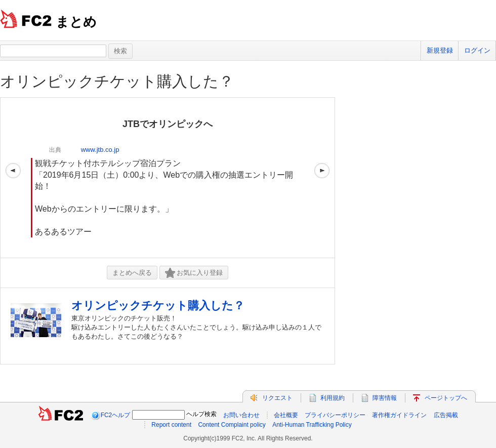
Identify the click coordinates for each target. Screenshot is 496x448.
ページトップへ (446, 398)
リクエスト (277, 398)
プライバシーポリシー (335, 415)
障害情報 (385, 398)
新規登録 (440, 50)
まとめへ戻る (132, 273)
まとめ (76, 22)
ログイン (477, 50)
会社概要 (286, 415)
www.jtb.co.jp (100, 150)
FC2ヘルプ (116, 415)
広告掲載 (446, 415)
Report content (171, 425)
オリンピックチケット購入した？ (117, 81)
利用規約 (333, 398)
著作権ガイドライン (399, 415)
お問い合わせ (241, 415)
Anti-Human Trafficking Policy (312, 425)
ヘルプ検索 (201, 414)
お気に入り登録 (194, 273)
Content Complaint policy (232, 425)
